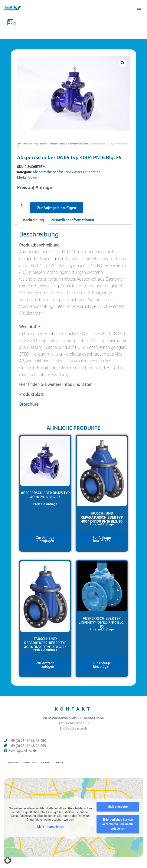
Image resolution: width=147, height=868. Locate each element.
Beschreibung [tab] (33, 220)
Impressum (13, 762)
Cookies (45, 762)
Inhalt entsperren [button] (118, 807)
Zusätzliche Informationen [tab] (73, 220)
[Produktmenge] (23, 205)
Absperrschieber (41, 144)
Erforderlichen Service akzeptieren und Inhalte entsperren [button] (118, 824)
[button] (139, 8)
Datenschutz (30, 762)
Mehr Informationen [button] (50, 827)
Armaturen (28, 144)
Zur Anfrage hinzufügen (57, 208)
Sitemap (59, 762)
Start (19, 144)
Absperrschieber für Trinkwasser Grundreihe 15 (70, 144)
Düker (33, 177)
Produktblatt (31, 394)
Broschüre (29, 404)
